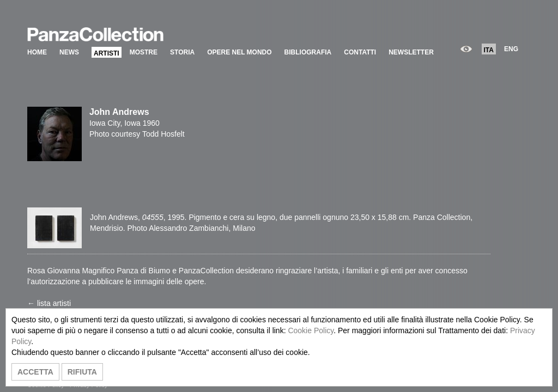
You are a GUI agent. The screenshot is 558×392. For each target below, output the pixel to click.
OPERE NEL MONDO (239, 52)
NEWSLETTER (411, 52)
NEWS (69, 52)
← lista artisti (49, 303)
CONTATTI (360, 52)
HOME (37, 52)
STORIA (182, 52)
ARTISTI (107, 53)
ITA (489, 50)
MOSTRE (144, 52)
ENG (511, 49)
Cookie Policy (311, 330)
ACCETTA (35, 372)
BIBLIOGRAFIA (308, 52)
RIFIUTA (82, 372)
